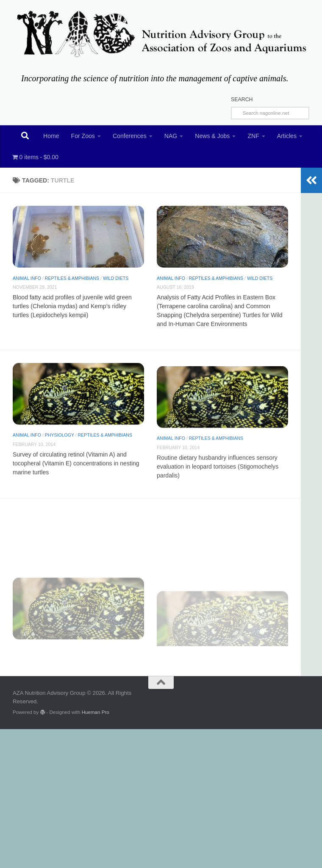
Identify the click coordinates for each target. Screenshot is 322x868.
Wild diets (116, 278)
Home (51, 136)
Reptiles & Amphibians (72, 278)
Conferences (130, 136)
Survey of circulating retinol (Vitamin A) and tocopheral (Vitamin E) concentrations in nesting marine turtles (76, 475)
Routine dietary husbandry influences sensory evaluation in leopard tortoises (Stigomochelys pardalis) (218, 493)
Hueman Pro (96, 712)
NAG (171, 136)
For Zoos (83, 136)
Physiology (60, 447)
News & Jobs (212, 136)
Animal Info (27, 278)
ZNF (253, 136)
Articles (287, 136)
